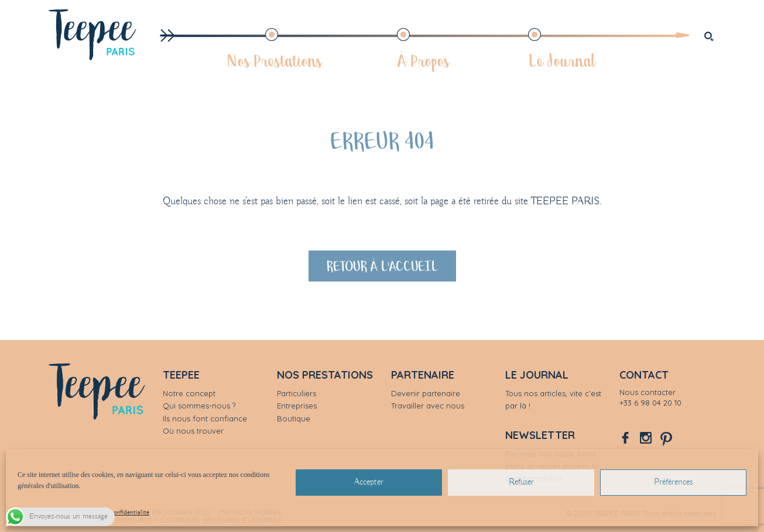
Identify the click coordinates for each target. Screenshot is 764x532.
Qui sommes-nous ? (199, 406)
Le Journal (562, 60)
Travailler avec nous (428, 406)
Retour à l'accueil (382, 266)
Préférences (673, 482)
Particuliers (297, 393)
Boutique (294, 418)
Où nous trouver (193, 431)
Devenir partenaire (426, 393)
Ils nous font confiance (205, 418)
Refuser (521, 482)
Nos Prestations (274, 60)
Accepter (369, 482)
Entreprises (297, 406)
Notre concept (189, 393)
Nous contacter (647, 392)
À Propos (423, 60)
